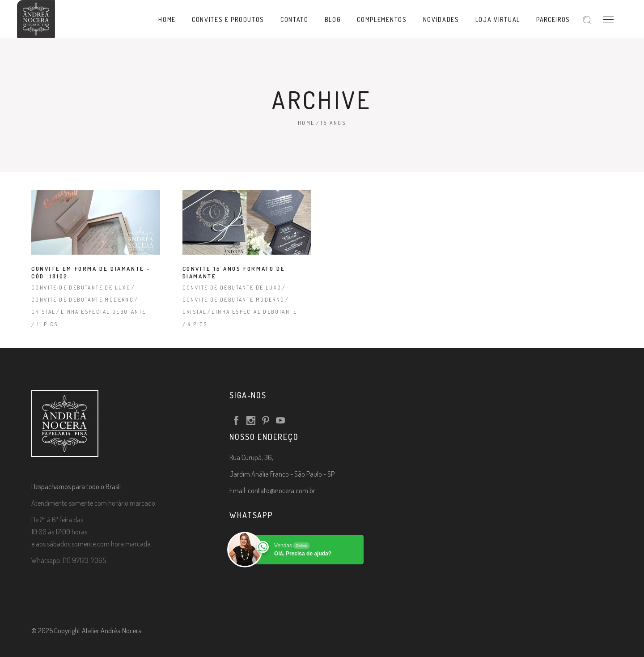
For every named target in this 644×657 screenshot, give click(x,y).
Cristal (44, 312)
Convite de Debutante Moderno (83, 300)
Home (306, 123)
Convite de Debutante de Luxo (81, 288)
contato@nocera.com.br (282, 491)
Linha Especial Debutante (104, 312)
